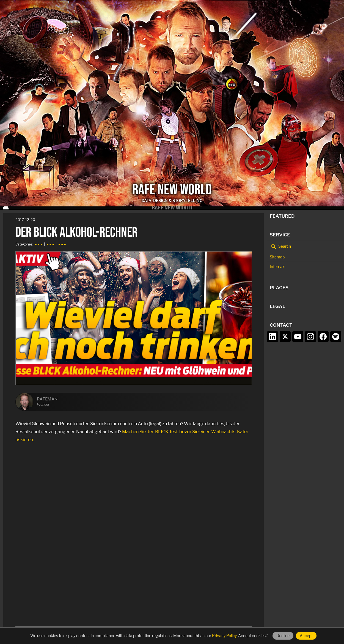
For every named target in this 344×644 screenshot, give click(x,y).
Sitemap (277, 254)
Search (280, 244)
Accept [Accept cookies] (306, 636)
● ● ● (39, 242)
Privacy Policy (224, 636)
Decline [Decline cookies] (283, 636)
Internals (277, 264)
